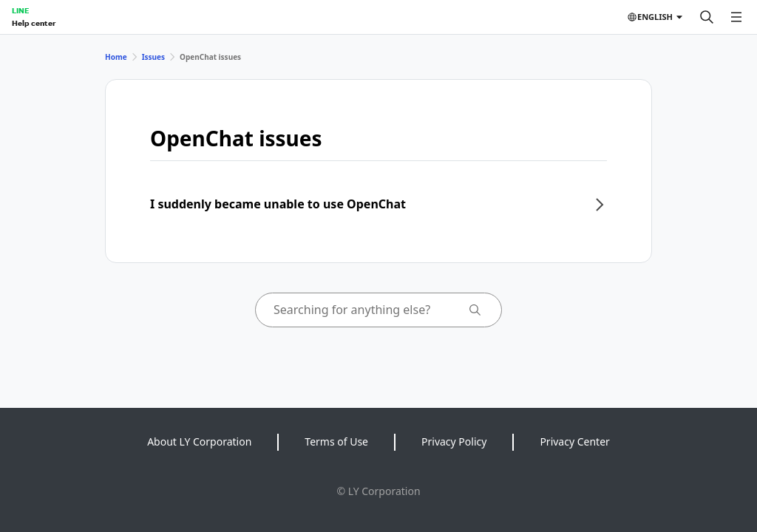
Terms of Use (336, 441)
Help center (34, 23)
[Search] (707, 17)
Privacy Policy (454, 441)
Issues (153, 57)
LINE (20, 10)
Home (116, 57)
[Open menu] (736, 17)
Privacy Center (574, 441)
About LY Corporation (199, 441)
